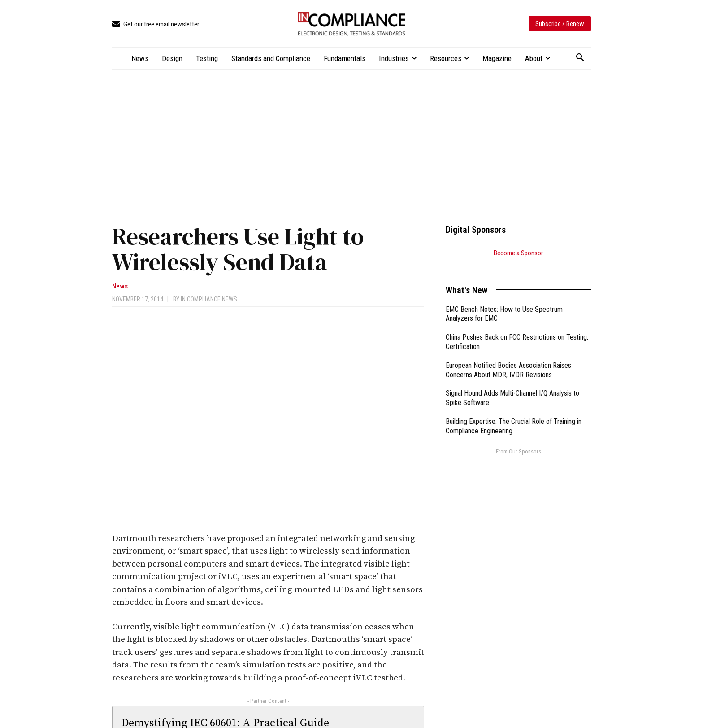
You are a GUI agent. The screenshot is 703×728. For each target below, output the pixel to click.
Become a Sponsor (518, 253)
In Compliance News (209, 299)
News (120, 286)
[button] (580, 58)
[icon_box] (156, 24)
